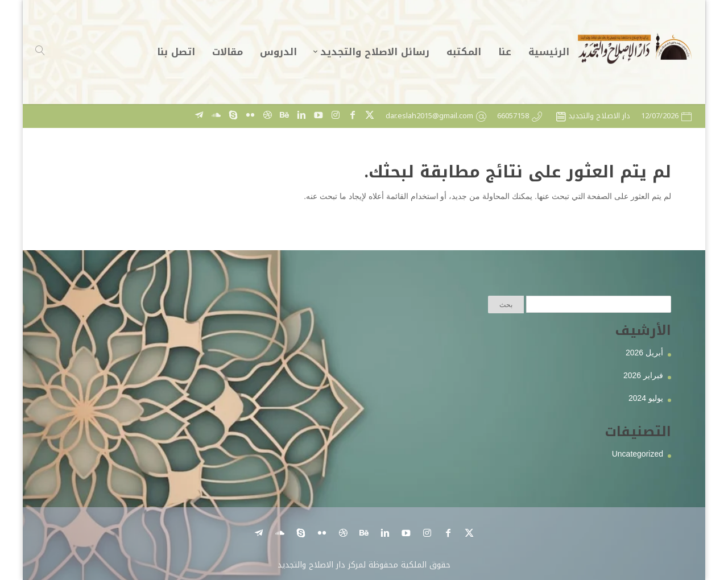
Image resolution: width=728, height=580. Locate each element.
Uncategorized (638, 454)
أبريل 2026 (644, 353)
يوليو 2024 (646, 398)
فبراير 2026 (643, 375)
